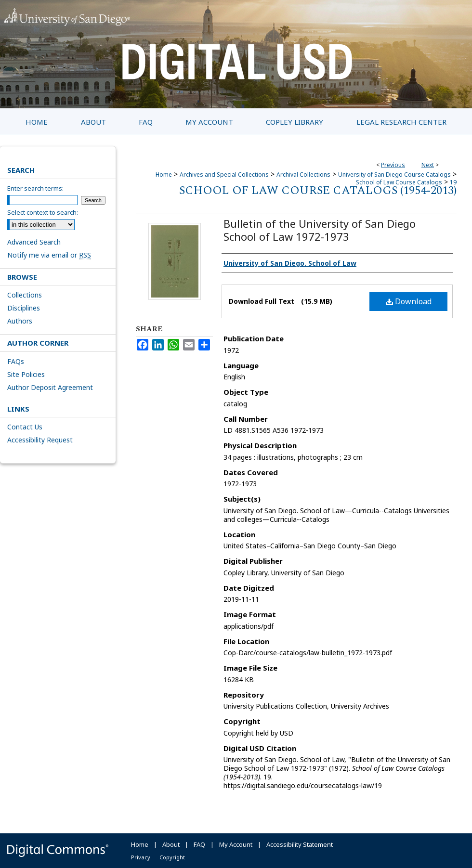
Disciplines (24, 308)
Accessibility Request (40, 440)
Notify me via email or (49, 255)
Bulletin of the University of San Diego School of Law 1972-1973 (320, 230)
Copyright (172, 857)
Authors (20, 321)
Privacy (141, 857)
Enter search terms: (35, 188)
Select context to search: (43, 212)
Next (428, 165)
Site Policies (26, 374)
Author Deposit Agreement (50, 387)
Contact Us (25, 427)
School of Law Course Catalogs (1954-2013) (318, 191)
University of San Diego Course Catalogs (394, 175)
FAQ (199, 844)
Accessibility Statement (300, 844)
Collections (25, 295)
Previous (393, 165)
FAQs (16, 361)
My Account (236, 844)
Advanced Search (34, 242)
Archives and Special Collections (224, 175)
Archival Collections (303, 175)
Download (409, 301)
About (171, 844)
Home (164, 175)
